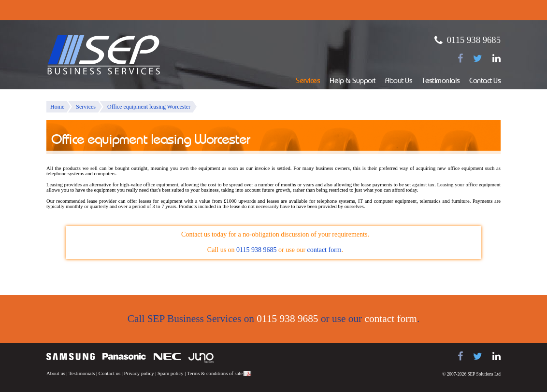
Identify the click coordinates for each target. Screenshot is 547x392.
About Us (399, 81)
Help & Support (353, 81)
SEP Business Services (104, 55)
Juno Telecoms (201, 358)
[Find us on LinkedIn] (497, 58)
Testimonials (441, 81)
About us (56, 373)
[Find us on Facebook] (460, 58)
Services (308, 81)
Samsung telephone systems (71, 357)
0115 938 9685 (474, 40)
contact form (324, 250)
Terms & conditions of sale (215, 373)
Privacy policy (139, 373)
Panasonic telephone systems (124, 357)
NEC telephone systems (167, 357)
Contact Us (485, 81)
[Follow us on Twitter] (478, 58)
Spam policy (171, 373)
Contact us (109, 373)
